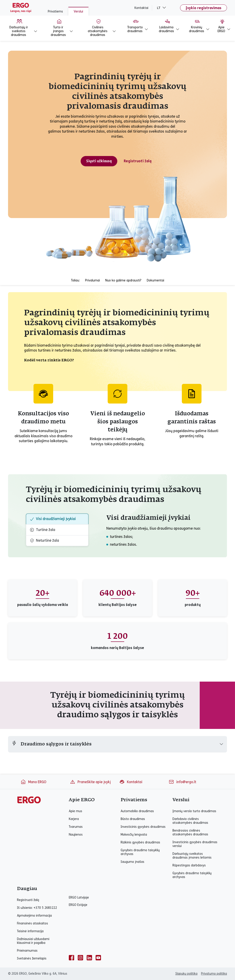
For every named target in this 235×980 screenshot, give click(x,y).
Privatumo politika (214, 974)
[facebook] (71, 958)
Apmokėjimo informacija (34, 916)
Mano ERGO (33, 782)
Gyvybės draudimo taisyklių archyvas (140, 852)
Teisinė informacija (30, 931)
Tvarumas (76, 827)
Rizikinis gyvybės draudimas (140, 842)
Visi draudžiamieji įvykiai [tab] (53, 519)
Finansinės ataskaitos (33, 923)
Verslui (78, 11)
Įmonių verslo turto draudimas (194, 811)
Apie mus (76, 811)
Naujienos (76, 835)
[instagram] (80, 958)
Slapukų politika (186, 974)
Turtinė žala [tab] (42, 530)
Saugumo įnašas (132, 862)
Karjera (74, 819)
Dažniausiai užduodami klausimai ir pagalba (33, 941)
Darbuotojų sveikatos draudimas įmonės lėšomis (192, 856)
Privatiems (55, 11)
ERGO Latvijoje (79, 898)
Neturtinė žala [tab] (44, 541)
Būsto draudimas (133, 819)
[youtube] (98, 958)
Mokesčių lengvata (134, 835)
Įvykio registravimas (204, 8)
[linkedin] (89, 958)
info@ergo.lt (182, 782)
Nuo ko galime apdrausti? (123, 280)
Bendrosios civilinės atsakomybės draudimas (190, 832)
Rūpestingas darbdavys (189, 865)
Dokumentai (155, 280)
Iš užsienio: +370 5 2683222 (37, 908)
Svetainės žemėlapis (32, 958)
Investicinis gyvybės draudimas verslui (195, 844)
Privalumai (92, 280)
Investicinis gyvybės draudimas (143, 827)
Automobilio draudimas (137, 811)
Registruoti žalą (28, 900)
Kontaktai (141, 8)
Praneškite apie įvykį (90, 782)
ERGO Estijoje (78, 905)
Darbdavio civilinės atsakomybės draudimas (190, 821)
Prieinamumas (27, 951)
